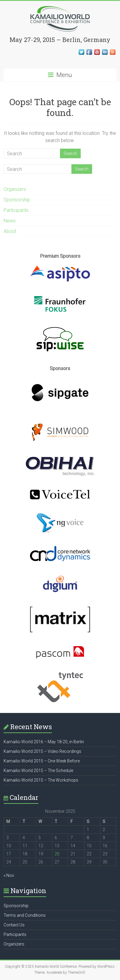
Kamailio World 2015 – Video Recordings (42, 751)
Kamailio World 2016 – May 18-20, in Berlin (44, 742)
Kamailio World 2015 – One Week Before (42, 761)
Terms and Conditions (25, 915)
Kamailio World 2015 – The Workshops (41, 780)
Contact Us (14, 925)
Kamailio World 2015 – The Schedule (38, 771)
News (10, 221)
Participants (16, 210)
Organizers (15, 189)
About (10, 231)
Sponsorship (17, 200)
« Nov (9, 875)
